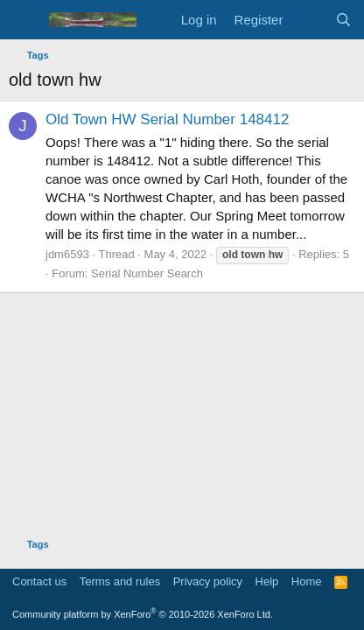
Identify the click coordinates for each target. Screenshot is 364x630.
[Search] (343, 20)
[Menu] (24, 20)
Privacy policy (208, 581)
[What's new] (308, 20)
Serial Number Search (147, 273)
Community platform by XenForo (143, 614)
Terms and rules (120, 581)
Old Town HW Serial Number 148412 (167, 119)
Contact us (39, 581)
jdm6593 (67, 254)
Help (267, 581)
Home (307, 581)
